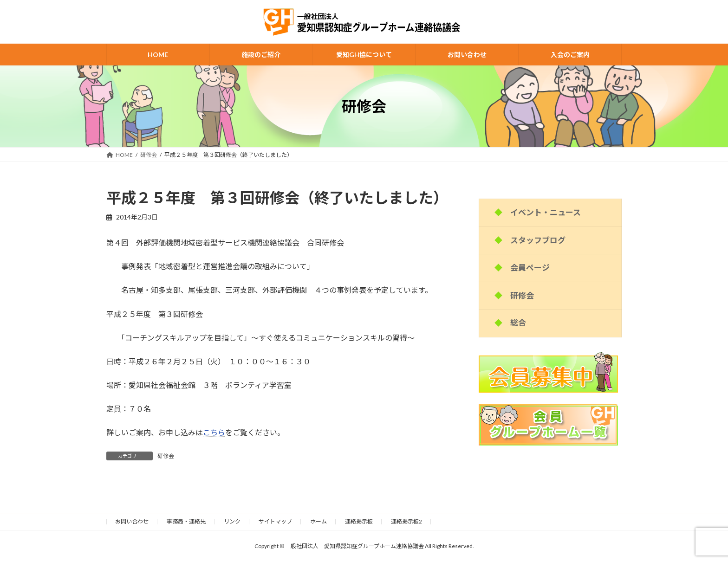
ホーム (318, 521)
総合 (518, 323)
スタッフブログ (538, 240)
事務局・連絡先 (186, 521)
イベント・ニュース (546, 212)
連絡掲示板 (359, 521)
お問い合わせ (132, 521)
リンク (232, 521)
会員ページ (530, 268)
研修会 (166, 456)
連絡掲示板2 (406, 521)
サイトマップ (275, 521)
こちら (214, 432)
